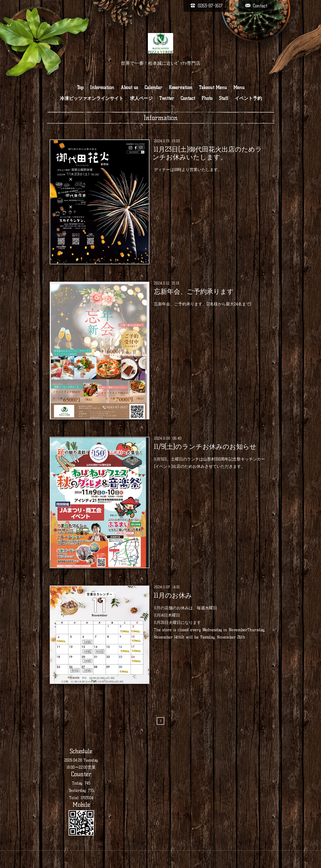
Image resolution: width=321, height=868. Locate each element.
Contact (188, 98)
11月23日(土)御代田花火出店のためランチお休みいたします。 (207, 153)
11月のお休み (173, 595)
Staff (224, 98)
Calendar (153, 88)
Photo (207, 98)
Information (102, 88)
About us (129, 88)
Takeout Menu (213, 88)
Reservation (181, 88)
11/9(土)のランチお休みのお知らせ (205, 447)
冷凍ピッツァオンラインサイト (92, 98)
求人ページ (141, 98)
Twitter (167, 98)
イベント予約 (248, 98)
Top (80, 88)
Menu (239, 88)
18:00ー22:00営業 (81, 767)
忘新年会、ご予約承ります (194, 292)
